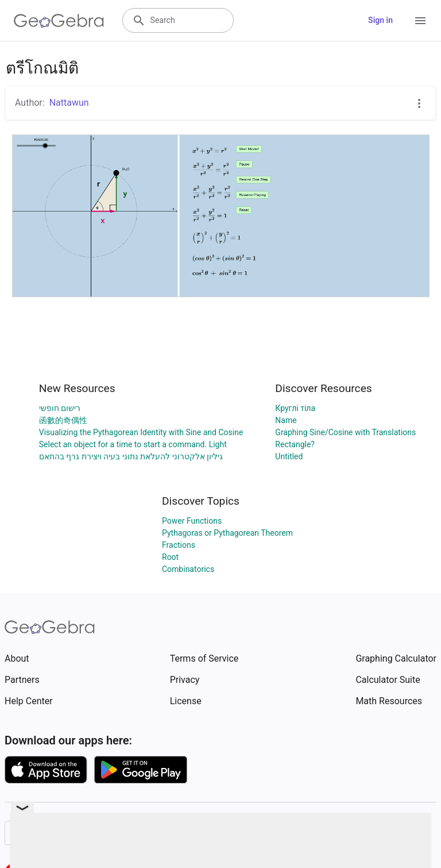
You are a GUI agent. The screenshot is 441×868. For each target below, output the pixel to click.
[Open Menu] (420, 21)
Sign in (380, 20)
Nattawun (69, 103)
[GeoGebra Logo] (59, 21)
